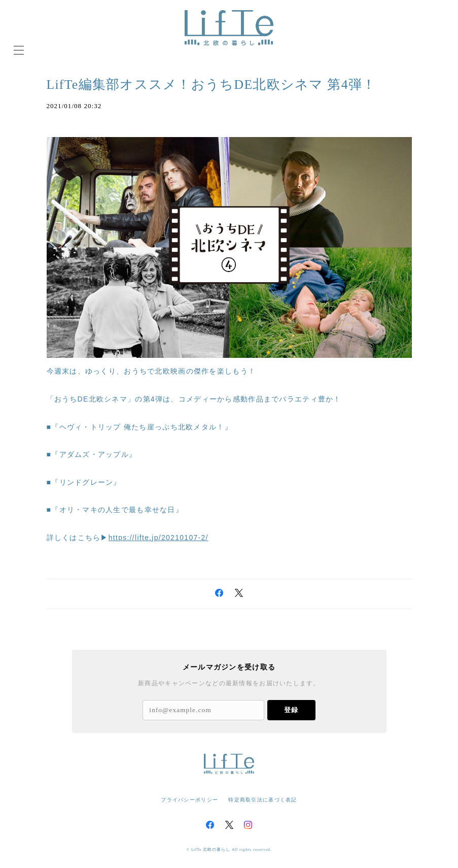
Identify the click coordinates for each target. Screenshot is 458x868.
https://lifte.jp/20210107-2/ (158, 538)
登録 (291, 710)
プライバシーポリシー (189, 800)
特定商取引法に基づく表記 (262, 800)
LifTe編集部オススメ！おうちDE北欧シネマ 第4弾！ (224, 84)
